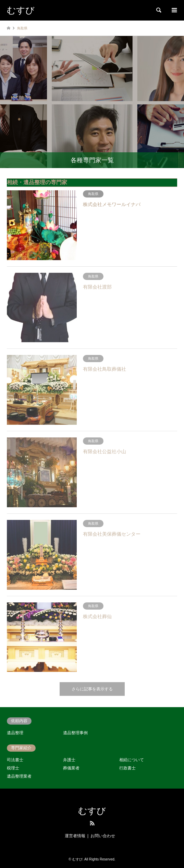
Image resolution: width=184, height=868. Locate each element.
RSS (92, 823)
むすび (92, 811)
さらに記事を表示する (92, 689)
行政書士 (127, 768)
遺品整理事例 (75, 733)
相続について (132, 760)
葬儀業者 (71, 768)
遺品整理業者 (19, 776)
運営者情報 (75, 836)
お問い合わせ (103, 836)
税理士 (13, 768)
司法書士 (15, 760)
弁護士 (69, 760)
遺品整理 (15, 733)
